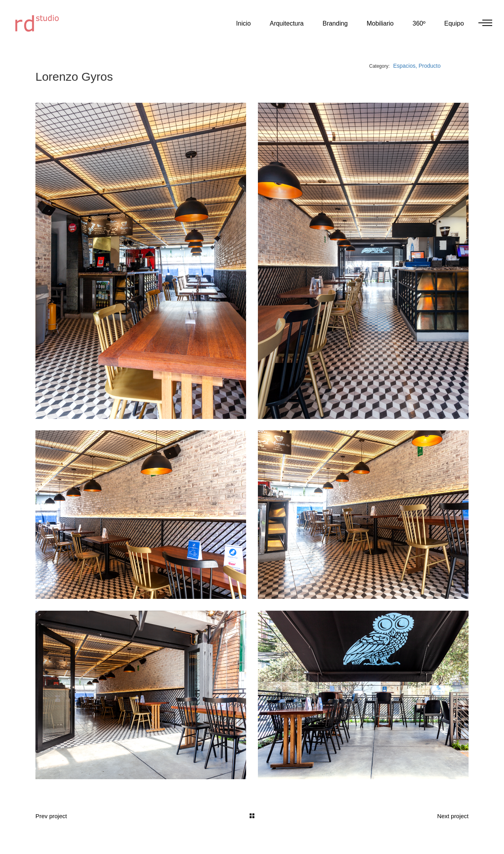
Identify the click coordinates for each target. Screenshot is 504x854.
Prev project (51, 816)
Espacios (404, 66)
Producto (430, 66)
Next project (453, 816)
